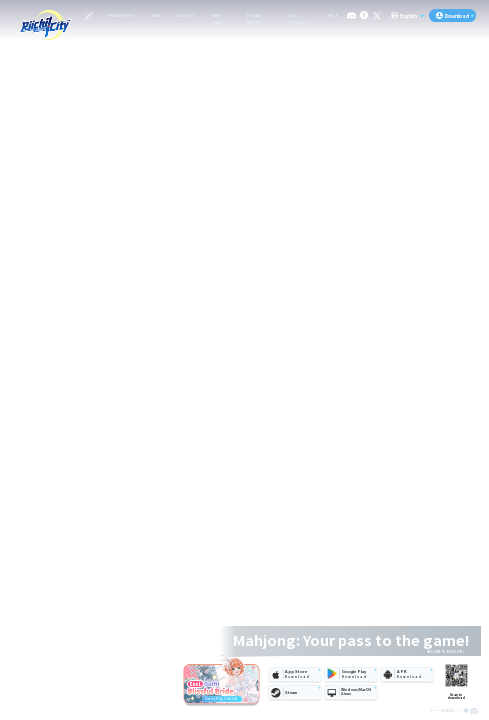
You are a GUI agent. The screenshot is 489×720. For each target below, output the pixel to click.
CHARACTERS (121, 15)
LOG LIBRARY (298, 16)
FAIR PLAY (217, 16)
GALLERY (186, 15)
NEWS (156, 15)
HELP (333, 15)
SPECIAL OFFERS (253, 16)
